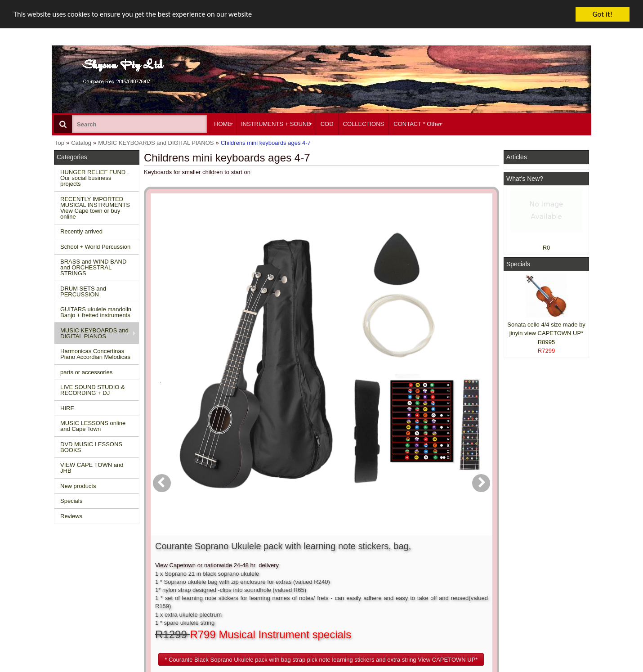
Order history (301, 581)
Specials (71, 501)
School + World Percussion (95, 247)
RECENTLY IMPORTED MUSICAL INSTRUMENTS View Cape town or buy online (95, 208)
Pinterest (520, 606)
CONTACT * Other (417, 124)
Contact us (185, 565)
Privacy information (196, 589)
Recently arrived (81, 231)
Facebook (534, 569)
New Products (77, 573)
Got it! (603, 14)
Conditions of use (194, 573)
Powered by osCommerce (489, 669)
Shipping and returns (198, 581)
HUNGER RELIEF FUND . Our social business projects (94, 178)
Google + (520, 598)
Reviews (71, 516)
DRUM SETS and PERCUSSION (83, 291)
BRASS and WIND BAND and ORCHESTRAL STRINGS (93, 267)
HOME (223, 124)
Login (291, 573)
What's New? (525, 179)
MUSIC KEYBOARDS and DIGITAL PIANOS (94, 333)
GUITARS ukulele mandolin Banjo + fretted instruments (96, 312)
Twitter (529, 585)
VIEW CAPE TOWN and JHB (92, 468)
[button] (373, 333)
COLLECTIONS (364, 124)
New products (78, 486)
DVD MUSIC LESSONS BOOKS (91, 447)
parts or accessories (86, 372)
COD (327, 124)
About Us (408, 565)
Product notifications (310, 589)
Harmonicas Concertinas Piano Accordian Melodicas (95, 354)
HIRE (67, 408)
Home (66, 565)
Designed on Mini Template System (554, 669)
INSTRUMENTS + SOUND (276, 124)
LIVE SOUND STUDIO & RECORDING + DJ (93, 390)
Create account (304, 565)
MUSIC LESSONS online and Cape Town (93, 426)
